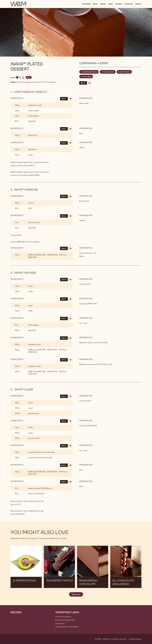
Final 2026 (86, 4)
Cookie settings (135, 639)
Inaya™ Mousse (125, 72)
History (138, 4)
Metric (83, 83)
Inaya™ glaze (87, 76)
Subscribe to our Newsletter (67, 627)
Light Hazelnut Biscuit (90, 72)
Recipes (103, 4)
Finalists (119, 4)
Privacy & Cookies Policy (65, 620)
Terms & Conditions (63, 617)
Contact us (60, 623)
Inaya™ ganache (108, 72)
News (111, 4)
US (89, 83)
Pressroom (129, 4)
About (95, 4)
